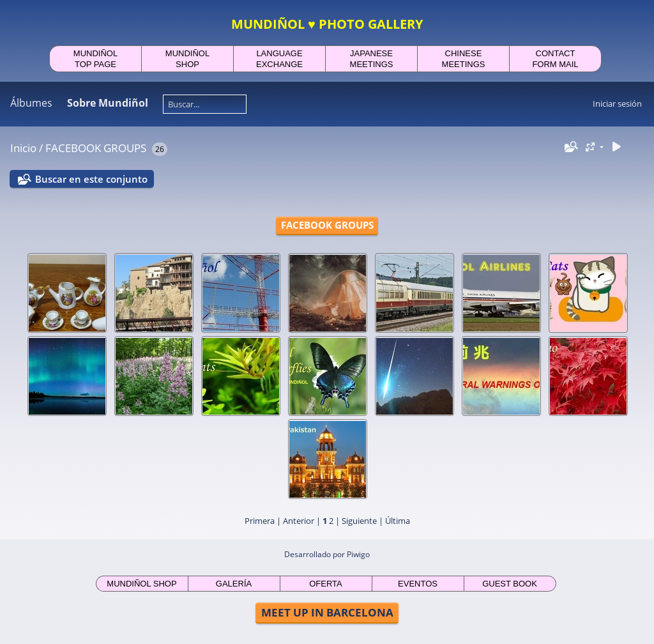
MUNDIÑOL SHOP (141, 584)
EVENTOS (418, 584)
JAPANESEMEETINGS (372, 59)
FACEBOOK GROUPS (96, 148)
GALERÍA (234, 584)
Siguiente (359, 521)
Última (398, 521)
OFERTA (326, 584)
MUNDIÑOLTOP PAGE (95, 59)
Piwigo (358, 554)
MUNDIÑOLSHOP (187, 59)
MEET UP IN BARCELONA (327, 612)
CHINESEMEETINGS (464, 59)
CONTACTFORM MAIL (555, 59)
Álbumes (31, 103)
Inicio (23, 148)
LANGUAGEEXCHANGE (279, 59)
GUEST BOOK (510, 584)
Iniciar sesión (617, 103)
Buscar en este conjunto (91, 179)
